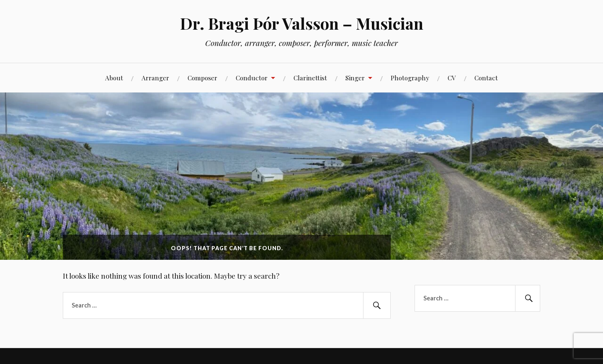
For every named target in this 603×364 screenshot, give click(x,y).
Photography (410, 78)
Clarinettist (310, 78)
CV (452, 78)
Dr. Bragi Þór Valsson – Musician (302, 23)
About (114, 78)
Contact (486, 78)
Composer (202, 78)
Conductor (252, 78)
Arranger (155, 78)
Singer (355, 78)
